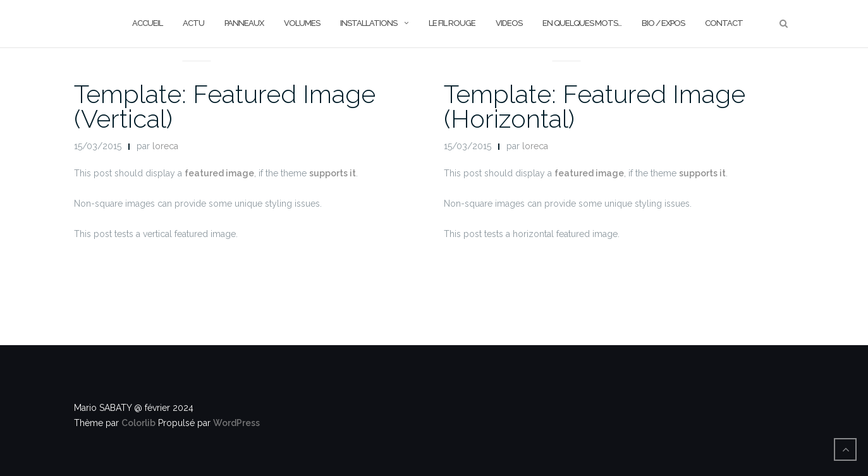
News (196, 46)
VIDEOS (509, 23)
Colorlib (138, 423)
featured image (219, 173)
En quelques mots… (582, 23)
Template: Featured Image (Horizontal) (595, 106)
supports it (333, 173)
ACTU (193, 23)
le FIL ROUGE (452, 23)
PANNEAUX (244, 23)
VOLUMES (302, 23)
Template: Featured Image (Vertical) (225, 106)
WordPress (236, 423)
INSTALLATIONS (369, 23)
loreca (165, 146)
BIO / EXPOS (663, 23)
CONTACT (724, 23)
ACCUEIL (147, 23)
